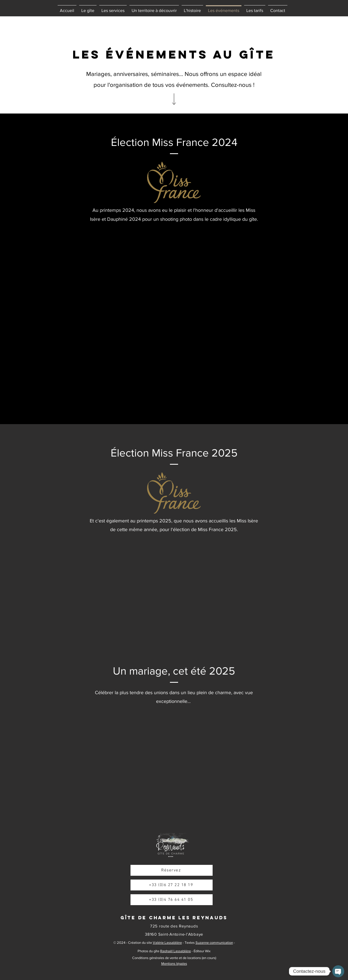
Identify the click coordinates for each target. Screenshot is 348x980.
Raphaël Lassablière (175, 951)
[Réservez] (172, 870)
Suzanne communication (214, 943)
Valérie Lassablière (167, 943)
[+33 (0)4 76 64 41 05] (172, 900)
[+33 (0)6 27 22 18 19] (172, 885)
